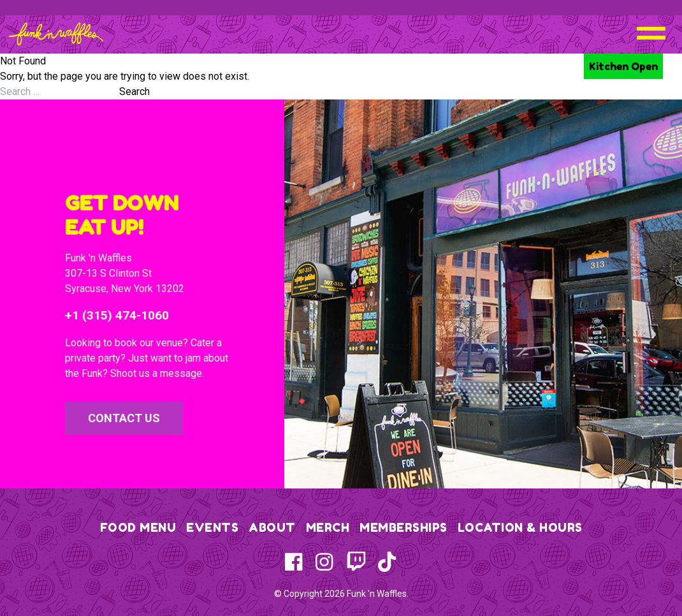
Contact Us (124, 418)
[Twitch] (356, 562)
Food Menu (138, 527)
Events (212, 527)
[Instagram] (326, 562)
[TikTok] (387, 562)
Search (134, 92)
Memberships (403, 527)
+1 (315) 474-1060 (117, 315)
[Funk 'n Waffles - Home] (56, 34)
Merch (328, 527)
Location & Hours (520, 527)
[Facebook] (295, 562)
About (272, 527)
